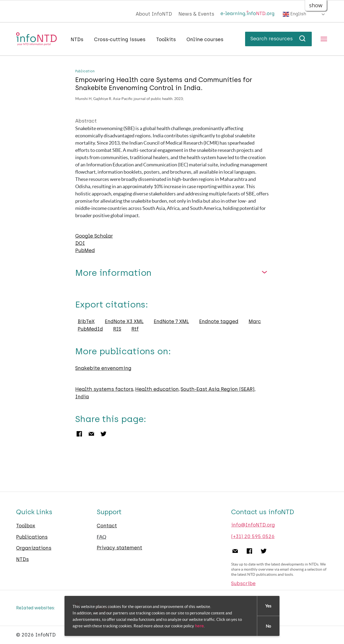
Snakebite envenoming (103, 368)
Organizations (34, 548)
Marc (255, 321)
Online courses (205, 40)
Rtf (135, 329)
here (199, 627)
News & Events (196, 14)
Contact (107, 526)
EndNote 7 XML (171, 321)
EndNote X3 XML (124, 321)
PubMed (85, 251)
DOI (80, 243)
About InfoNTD (154, 14)
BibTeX (86, 321)
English (294, 14)
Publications (32, 537)
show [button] (316, 5)
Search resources (278, 39)
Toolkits (166, 40)
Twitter (103, 434)
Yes (268, 607)
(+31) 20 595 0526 (253, 536)
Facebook (79, 434)
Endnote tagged (219, 321)
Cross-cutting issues (120, 40)
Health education (157, 389)
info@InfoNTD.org (253, 525)
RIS (117, 329)
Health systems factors (104, 389)
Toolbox (26, 526)
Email (91, 434)
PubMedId (90, 329)
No (268, 627)
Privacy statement (119, 548)
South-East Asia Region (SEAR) (218, 389)
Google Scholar (94, 236)
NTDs (77, 40)
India (82, 397)
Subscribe (243, 584)
